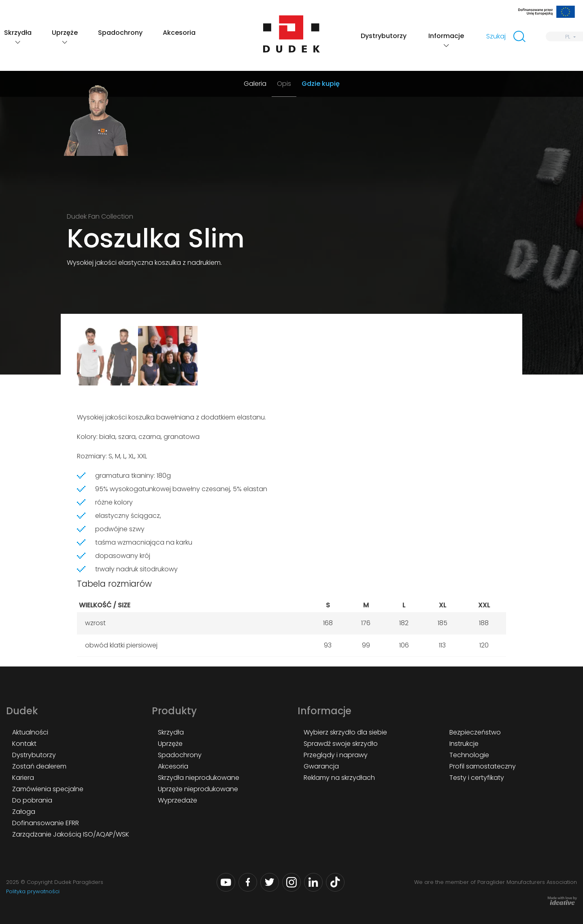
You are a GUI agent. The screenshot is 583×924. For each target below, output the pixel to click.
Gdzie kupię (321, 84)
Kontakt (24, 744)
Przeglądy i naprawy (336, 755)
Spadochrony (120, 33)
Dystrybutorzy (384, 36)
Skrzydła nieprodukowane (199, 778)
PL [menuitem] (568, 37)
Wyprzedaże (178, 800)
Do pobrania (32, 800)
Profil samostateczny (483, 766)
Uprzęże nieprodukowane (198, 789)
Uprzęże (65, 33)
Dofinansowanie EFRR (46, 823)
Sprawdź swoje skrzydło (341, 744)
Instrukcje (464, 744)
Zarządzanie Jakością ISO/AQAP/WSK (71, 834)
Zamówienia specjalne (48, 789)
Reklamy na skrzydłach (339, 778)
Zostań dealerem (39, 766)
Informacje (446, 36)
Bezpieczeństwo (475, 732)
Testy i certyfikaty (477, 778)
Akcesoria (179, 33)
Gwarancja (321, 766)
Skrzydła (18, 33)
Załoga (24, 812)
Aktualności (30, 732)
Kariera (23, 778)
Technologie (469, 755)
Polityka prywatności (33, 891)
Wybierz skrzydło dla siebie (345, 732)
